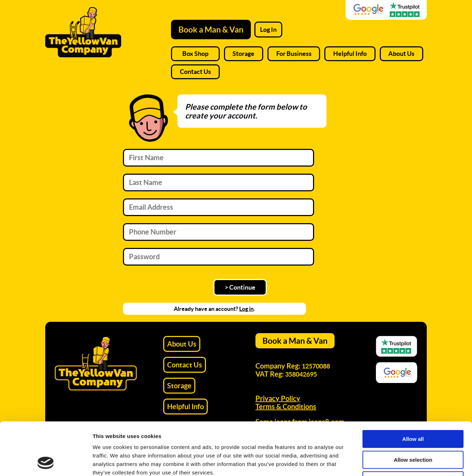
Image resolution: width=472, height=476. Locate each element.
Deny (413, 431)
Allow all (413, 390)
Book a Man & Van (211, 30)
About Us (401, 54)
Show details (371, 462)
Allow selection (413, 410)
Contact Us (195, 72)
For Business (294, 54)
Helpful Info (350, 54)
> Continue (240, 287)
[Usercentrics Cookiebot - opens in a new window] (46, 462)
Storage (243, 54)
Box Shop (195, 54)
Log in (246, 309)
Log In (268, 30)
